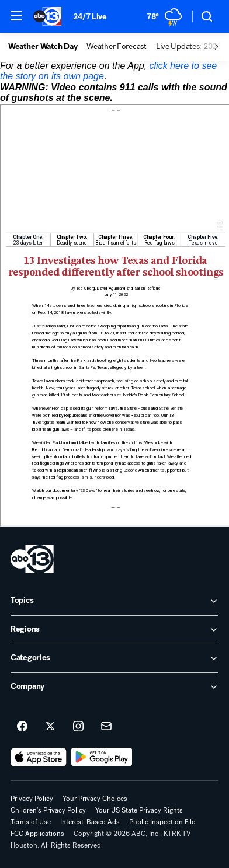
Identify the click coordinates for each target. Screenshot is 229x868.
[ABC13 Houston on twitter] (50, 727)
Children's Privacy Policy (48, 810)
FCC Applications (37, 834)
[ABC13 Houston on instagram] (78, 727)
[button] (16, 16)
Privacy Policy (32, 799)
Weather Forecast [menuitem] (117, 47)
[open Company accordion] (114, 687)
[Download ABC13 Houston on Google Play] (102, 757)
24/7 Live (90, 17)
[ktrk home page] (32, 559)
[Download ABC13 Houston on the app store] (39, 757)
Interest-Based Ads (90, 822)
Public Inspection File (162, 822)
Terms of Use (31, 822)
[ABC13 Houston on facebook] (22, 727)
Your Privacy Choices (95, 799)
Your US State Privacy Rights (139, 810)
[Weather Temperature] (165, 16)
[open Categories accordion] (114, 658)
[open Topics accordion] (114, 601)
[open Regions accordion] (114, 630)
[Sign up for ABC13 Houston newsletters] (106, 727)
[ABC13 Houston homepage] (47, 16)
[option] (47, 47)
